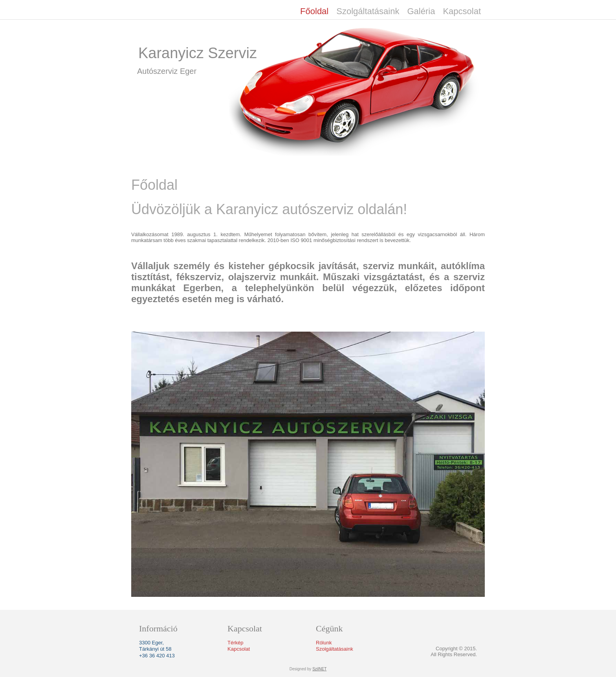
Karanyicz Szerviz (198, 53)
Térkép (235, 643)
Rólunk (324, 643)
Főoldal (314, 11)
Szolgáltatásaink (368, 11)
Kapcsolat (462, 11)
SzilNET (319, 669)
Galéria (421, 11)
